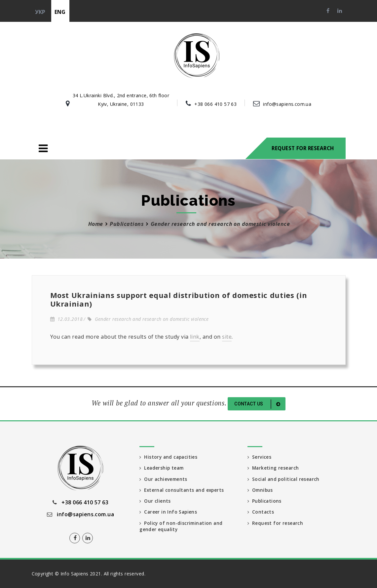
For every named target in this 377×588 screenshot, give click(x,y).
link (195, 337)
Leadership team (162, 468)
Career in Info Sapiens (169, 513)
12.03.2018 (66, 319)
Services (260, 457)
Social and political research (284, 480)
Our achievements (164, 480)
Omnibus (261, 491)
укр (40, 12)
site (227, 337)
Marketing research (274, 468)
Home (96, 224)
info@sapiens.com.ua (287, 104)
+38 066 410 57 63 (215, 104)
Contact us (258, 404)
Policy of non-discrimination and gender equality (182, 528)
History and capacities (169, 457)
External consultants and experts (183, 491)
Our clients (155, 502)
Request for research (303, 148)
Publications (127, 224)
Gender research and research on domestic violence (148, 319)
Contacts (261, 513)
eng (60, 12)
